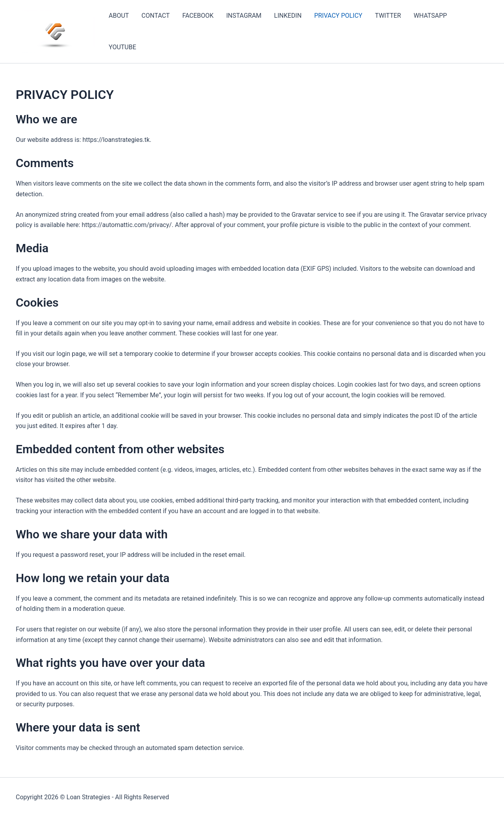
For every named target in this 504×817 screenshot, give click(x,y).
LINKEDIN (288, 16)
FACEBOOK (198, 16)
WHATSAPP (430, 16)
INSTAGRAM (244, 16)
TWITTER (388, 16)
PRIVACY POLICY (338, 16)
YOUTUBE (122, 47)
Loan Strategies (88, 797)
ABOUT (119, 16)
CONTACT (156, 16)
